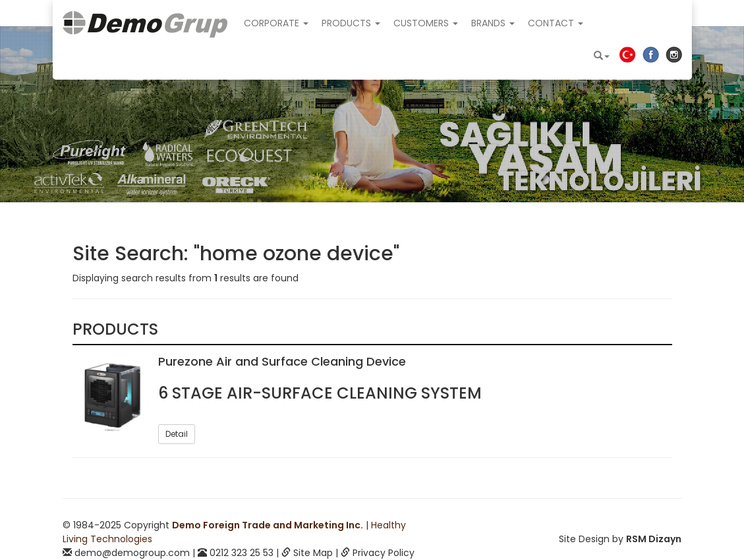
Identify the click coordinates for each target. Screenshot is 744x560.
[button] (602, 56)
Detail (177, 434)
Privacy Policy (384, 553)
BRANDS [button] (493, 23)
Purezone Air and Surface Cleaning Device (282, 361)
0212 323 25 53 (242, 553)
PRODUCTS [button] (351, 23)
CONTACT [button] (556, 23)
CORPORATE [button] (276, 23)
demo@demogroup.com (132, 553)
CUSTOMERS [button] (426, 23)
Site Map (313, 553)
